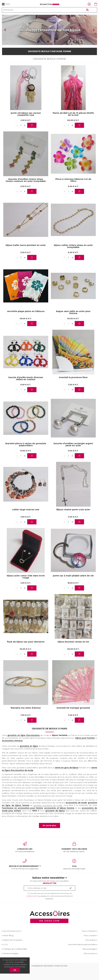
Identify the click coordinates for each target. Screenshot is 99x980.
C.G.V (5, 956)
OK (15, 970)
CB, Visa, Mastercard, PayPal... (74, 859)
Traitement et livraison (13, 951)
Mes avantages (89, 960)
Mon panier (91, 951)
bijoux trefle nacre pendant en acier (26, 257)
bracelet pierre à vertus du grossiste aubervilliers (26, 456)
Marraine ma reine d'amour (26, 719)
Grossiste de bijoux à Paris (49, 740)
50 (73, 330)
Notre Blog (8, 947)
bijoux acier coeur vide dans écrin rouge (26, 588)
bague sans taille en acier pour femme (73, 324)
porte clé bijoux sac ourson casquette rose (26, 125)
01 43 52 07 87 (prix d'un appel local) (25, 876)
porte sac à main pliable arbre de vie (73, 587)
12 (26, 462)
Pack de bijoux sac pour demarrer (26, 653)
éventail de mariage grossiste (73, 719)
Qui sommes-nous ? (12, 942)
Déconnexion (90, 965)
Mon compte (90, 947)
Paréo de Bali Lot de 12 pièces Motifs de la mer (73, 125)
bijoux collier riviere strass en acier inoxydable (73, 258)
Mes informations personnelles (82, 956)
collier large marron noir (26, 521)
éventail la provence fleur (73, 389)
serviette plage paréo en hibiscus (26, 323)
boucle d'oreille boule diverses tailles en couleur (26, 390)
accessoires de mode (76, 814)
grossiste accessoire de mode (48, 817)
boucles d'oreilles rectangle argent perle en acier (73, 456)
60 (73, 132)
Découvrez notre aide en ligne (74, 876)
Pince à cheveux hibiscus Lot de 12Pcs (73, 191)
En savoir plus (49, 837)
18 (73, 594)
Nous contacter (89, 942)
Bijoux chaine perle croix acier (73, 521)
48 (26, 330)
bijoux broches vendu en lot (73, 653)
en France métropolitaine (25, 859)
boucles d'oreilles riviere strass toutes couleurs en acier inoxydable (26, 191)
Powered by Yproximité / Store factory (50, 977)
